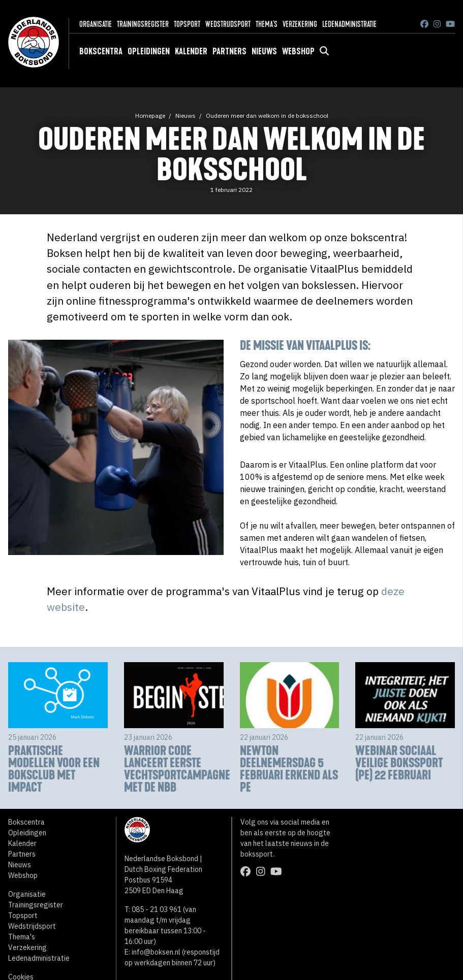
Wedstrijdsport (228, 24)
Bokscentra (101, 51)
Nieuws (264, 51)
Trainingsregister (143, 24)
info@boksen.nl (156, 952)
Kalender (191, 51)
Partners (229, 51)
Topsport (187, 24)
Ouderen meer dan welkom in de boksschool (267, 116)
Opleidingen (149, 51)
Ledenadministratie (349, 24)
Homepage (150, 116)
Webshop (298, 51)
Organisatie (96, 24)
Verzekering (300, 24)
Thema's (267, 24)
